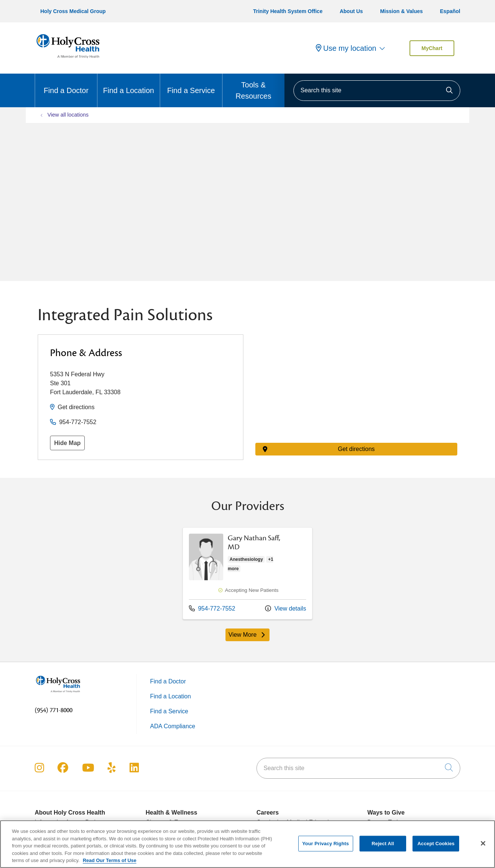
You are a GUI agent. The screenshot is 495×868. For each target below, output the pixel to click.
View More (247, 635)
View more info (247, 573)
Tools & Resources (253, 87)
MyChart (432, 48)
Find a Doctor (66, 84)
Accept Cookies (436, 844)
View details (286, 608)
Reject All (383, 844)
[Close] (483, 843)
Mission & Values (401, 11)
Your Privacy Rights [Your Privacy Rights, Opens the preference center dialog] (326, 844)
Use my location (346, 48)
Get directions (76, 407)
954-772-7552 (78, 422)
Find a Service (191, 84)
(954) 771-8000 (54, 710)
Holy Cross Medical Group (73, 11)
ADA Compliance (173, 726)
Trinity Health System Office (288, 11)
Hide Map (67, 443)
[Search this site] (377, 91)
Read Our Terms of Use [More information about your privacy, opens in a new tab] (110, 860)
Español (450, 11)
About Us (351, 11)
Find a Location (129, 84)
